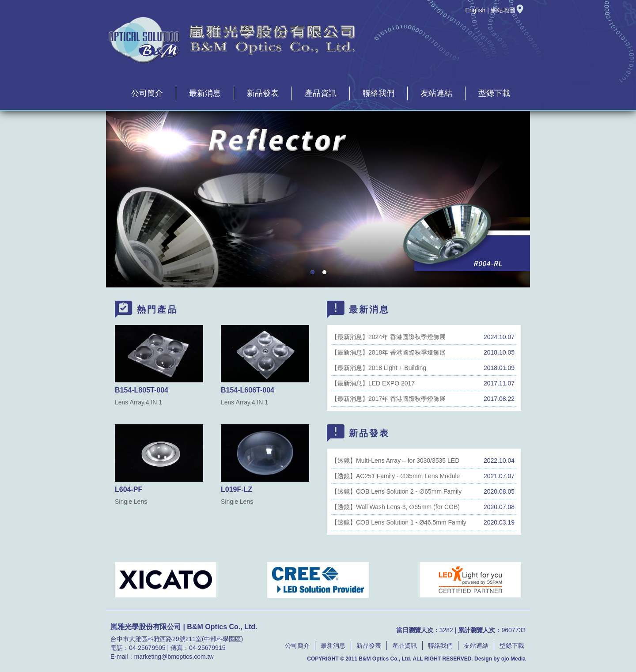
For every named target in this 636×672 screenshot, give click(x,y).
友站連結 (436, 93)
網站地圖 (507, 10)
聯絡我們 (379, 93)
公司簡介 (147, 93)
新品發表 (263, 93)
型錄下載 (494, 93)
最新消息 (205, 93)
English (475, 10)
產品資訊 (321, 93)
